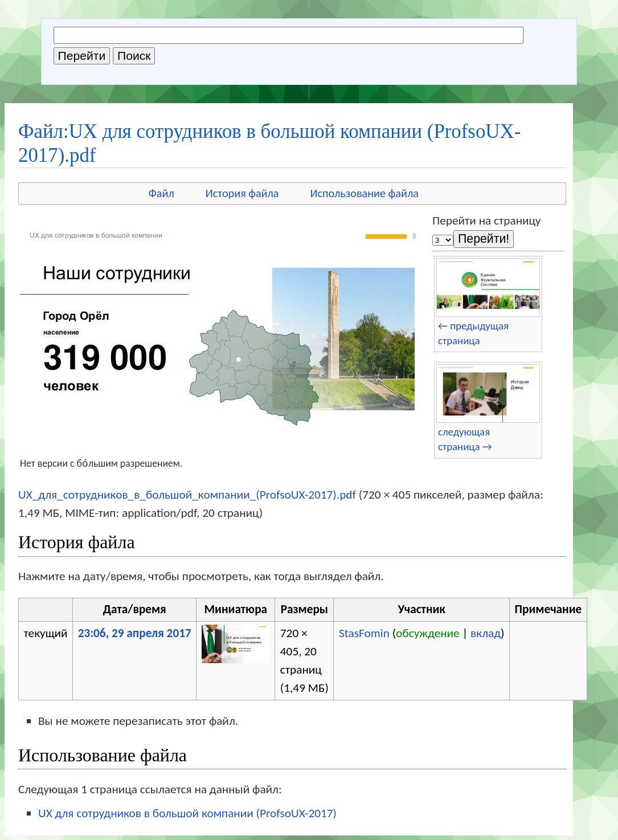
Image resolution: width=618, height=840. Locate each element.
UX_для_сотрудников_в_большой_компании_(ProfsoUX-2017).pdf (187, 495)
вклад (486, 633)
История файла (242, 193)
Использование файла (365, 193)
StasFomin (364, 633)
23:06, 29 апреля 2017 (135, 633)
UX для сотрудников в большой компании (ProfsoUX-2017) (187, 813)
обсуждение (428, 633)
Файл (161, 193)
